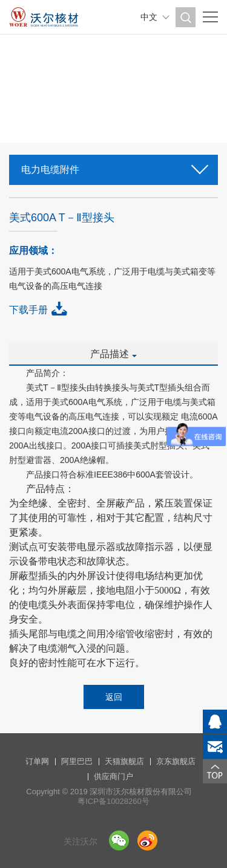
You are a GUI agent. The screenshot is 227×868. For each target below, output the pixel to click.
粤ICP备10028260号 (113, 801)
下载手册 (28, 310)
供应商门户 (113, 776)
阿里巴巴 (77, 761)
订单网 (37, 761)
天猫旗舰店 (124, 761)
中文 (149, 17)
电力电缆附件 (113, 166)
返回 (114, 697)
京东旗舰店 (176, 761)
